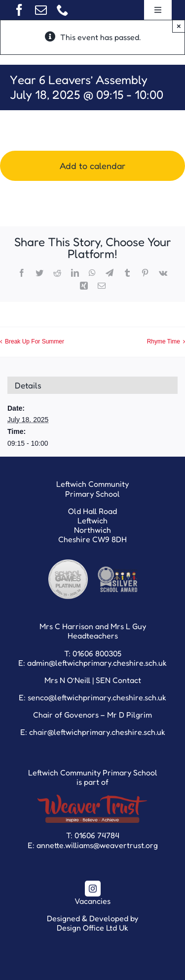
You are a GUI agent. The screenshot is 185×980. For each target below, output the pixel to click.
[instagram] (93, 889)
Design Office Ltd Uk (92, 928)
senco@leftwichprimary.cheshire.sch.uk (97, 697)
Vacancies (92, 901)
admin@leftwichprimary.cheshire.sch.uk (97, 663)
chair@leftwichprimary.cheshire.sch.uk (97, 732)
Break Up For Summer (35, 341)
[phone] (63, 10)
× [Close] (179, 26)
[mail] (41, 10)
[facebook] (19, 10)
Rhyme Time (164, 341)
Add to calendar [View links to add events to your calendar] (92, 166)
